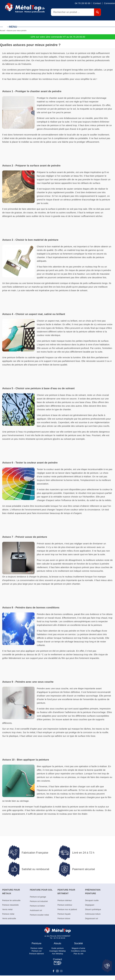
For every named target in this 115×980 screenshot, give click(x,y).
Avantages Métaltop (57, 951)
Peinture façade (64, 914)
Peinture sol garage (38, 897)
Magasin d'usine (78, 948)
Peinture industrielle (10, 905)
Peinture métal (8, 914)
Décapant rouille (92, 900)
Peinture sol (37, 951)
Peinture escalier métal (39, 915)
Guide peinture (57, 948)
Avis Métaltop (57, 954)
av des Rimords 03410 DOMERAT (58, 936)
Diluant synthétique (93, 909)
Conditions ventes (79, 951)
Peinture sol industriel (39, 901)
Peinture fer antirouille (11, 900)
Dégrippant (90, 905)
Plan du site (78, 954)
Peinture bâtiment (36, 954)
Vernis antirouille (9, 919)
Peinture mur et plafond (67, 909)
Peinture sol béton (37, 906)
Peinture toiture (64, 919)
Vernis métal (7, 909)
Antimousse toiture (93, 914)
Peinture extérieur (65, 905)
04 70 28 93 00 (59, 938)
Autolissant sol (36, 910)
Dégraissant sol (92, 919)
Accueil (3, 31)
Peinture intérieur (65, 900)
